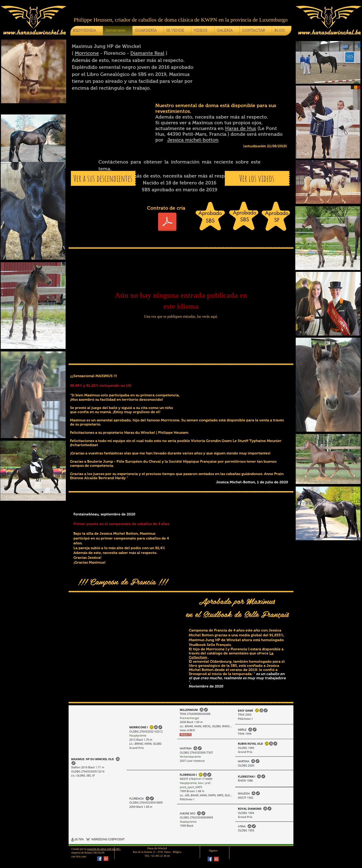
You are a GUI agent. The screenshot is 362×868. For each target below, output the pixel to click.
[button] (245, 63)
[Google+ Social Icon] (106, 859)
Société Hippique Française (193, 461)
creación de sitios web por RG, (104, 849)
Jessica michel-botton (193, 140)
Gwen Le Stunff (235, 441)
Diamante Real (147, 53)
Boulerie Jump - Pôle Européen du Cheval (124, 461)
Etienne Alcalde (84, 478)
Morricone (87, 53)
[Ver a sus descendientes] (103, 178)
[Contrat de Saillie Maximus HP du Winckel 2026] (167, 223)
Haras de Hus (241, 128)
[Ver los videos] (257, 178)
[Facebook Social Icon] (100, 859)
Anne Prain (274, 474)
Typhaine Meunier (265, 441)
